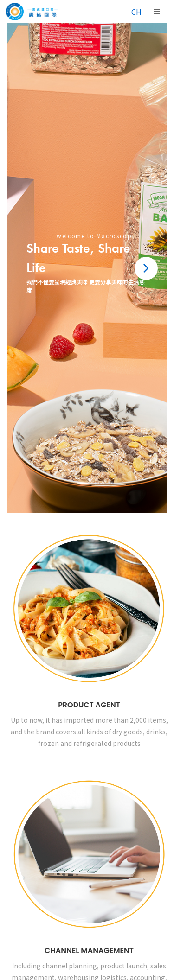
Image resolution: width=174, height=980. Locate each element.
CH (136, 12)
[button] (146, 268)
